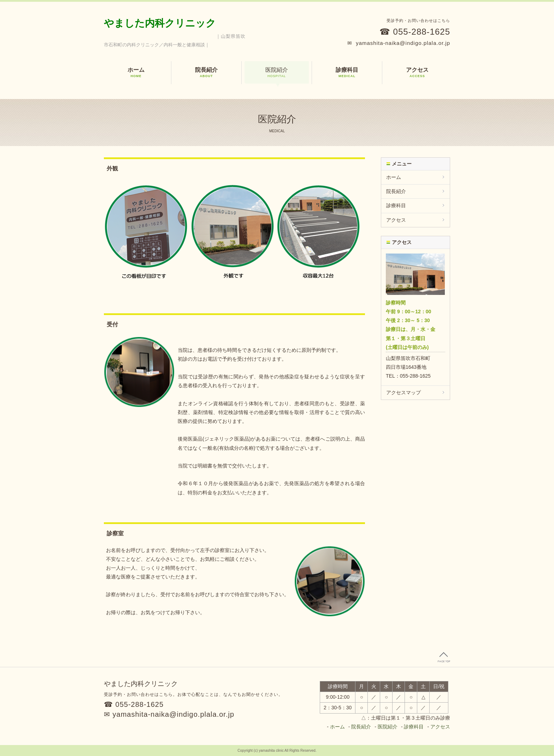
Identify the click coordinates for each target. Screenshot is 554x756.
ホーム (136, 72)
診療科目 (347, 72)
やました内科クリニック (160, 23)
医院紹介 (277, 72)
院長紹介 (206, 72)
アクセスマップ (403, 392)
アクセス (417, 72)
